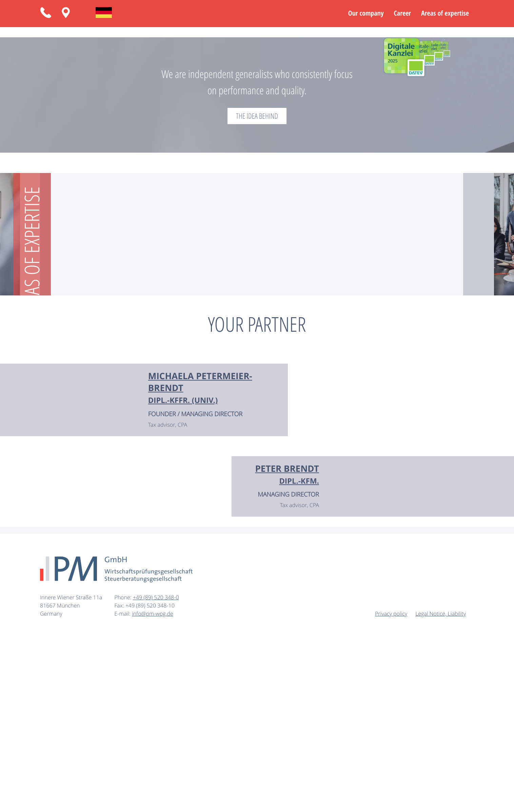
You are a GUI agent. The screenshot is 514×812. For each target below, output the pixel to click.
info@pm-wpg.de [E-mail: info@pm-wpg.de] (153, 790)
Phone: (123, 774)
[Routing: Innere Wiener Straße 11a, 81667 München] (66, 13)
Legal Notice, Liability (441, 790)
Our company (366, 13)
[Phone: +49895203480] (156, 774)
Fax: (120, 782)
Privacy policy (391, 790)
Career (402, 13)
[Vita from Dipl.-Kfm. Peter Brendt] (287, 651)
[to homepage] (116, 746)
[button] (46, 13)
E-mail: (123, 790)
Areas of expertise (445, 13)
